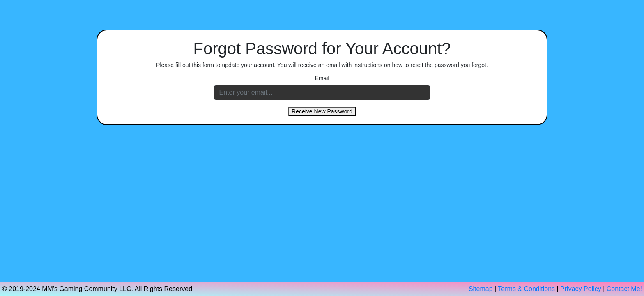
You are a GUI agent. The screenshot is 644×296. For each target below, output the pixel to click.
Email (322, 78)
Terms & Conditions (526, 289)
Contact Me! (624, 289)
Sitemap (481, 289)
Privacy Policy (581, 289)
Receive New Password (322, 111)
